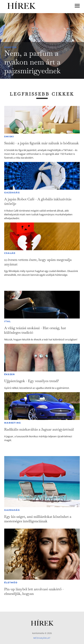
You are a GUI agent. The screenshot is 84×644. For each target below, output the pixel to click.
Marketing (13, 423)
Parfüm (10, 47)
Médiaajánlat (42, 638)
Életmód (11, 583)
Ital (7, 321)
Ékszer (10, 374)
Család (10, 253)
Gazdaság (12, 193)
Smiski (9, 137)
